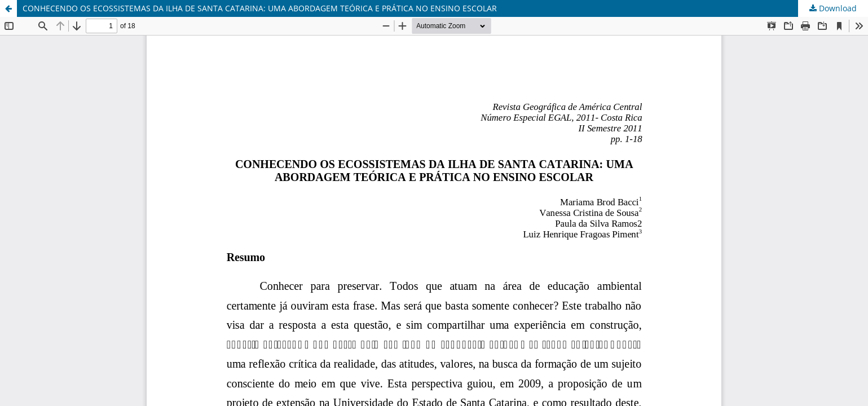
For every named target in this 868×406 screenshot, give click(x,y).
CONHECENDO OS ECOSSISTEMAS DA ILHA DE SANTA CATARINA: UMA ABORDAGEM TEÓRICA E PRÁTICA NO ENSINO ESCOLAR (260, 8)
